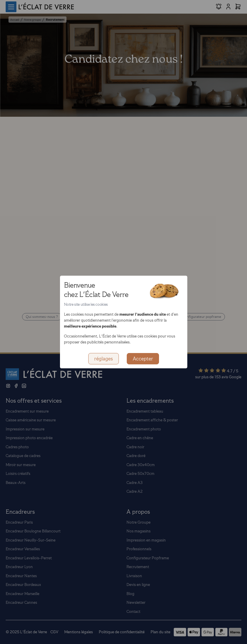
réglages (104, 359)
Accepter (143, 359)
